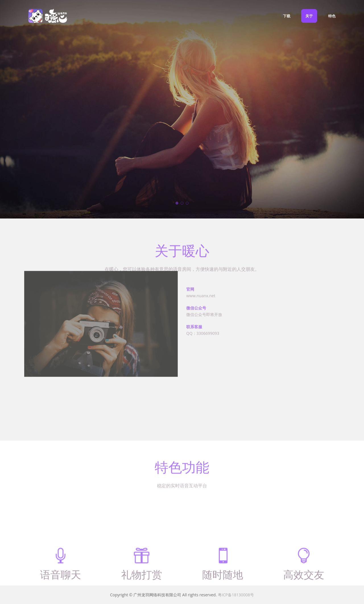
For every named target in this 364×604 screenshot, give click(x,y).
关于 (309, 16)
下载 (287, 16)
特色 (332, 16)
